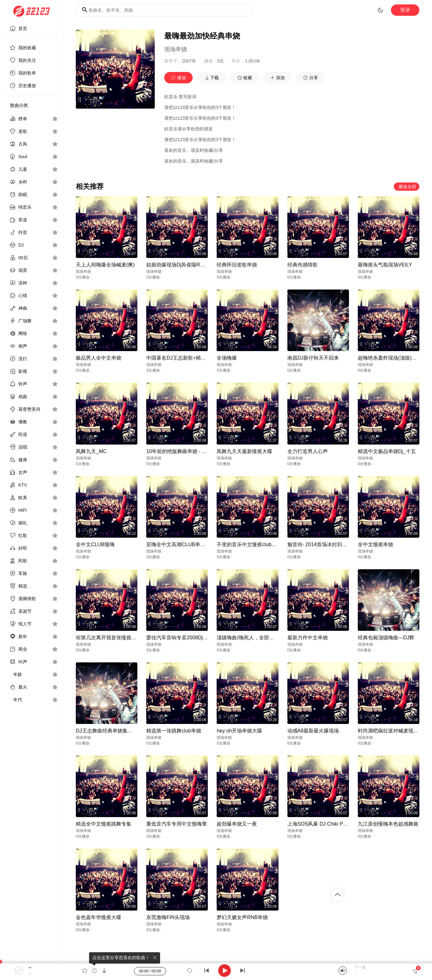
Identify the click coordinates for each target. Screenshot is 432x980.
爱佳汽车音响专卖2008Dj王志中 (182, 638)
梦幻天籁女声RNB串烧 (242, 917)
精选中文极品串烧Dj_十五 (387, 451)
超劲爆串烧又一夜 (237, 824)
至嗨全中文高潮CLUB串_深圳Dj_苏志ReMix (196, 544)
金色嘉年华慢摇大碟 (99, 917)
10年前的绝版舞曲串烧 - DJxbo (181, 451)
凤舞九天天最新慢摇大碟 (244, 451)
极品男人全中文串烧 (99, 358)
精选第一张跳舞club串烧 (174, 731)
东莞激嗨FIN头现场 (168, 917)
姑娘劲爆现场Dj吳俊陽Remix (178, 265)
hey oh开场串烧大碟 (239, 731)
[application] (216, 971)
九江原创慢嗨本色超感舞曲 (388, 824)
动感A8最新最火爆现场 (313, 731)
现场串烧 (176, 49)
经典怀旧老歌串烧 (237, 265)
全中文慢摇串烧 (375, 544)
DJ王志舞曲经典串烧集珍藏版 (109, 731)
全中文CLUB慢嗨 (95, 544)
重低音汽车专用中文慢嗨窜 (177, 824)
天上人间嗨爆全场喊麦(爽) (105, 265)
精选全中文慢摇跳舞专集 (104, 824)
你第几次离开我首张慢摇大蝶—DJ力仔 (119, 638)
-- (30, 967)
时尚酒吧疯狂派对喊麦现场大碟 (393, 731)
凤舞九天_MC (91, 451)
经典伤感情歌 (303, 265)
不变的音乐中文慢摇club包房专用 (254, 544)
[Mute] (343, 971)
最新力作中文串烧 (308, 638)
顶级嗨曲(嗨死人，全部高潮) (249, 638)
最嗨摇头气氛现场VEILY (385, 265)
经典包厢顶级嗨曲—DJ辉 (386, 638)
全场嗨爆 (227, 358)
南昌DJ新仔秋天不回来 (313, 358)
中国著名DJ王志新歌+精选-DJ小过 (185, 358)
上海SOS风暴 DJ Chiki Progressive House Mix (340, 824)
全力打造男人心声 (308, 451)
